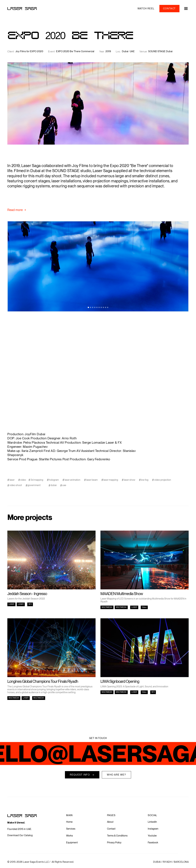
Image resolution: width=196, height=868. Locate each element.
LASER (11, 604)
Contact (111, 829)
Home (69, 822)
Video (144, 607)
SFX (30, 604)
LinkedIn (152, 822)
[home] (22, 9)
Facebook (153, 843)
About (110, 822)
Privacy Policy (114, 843)
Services (71, 829)
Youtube (152, 836)
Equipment (72, 843)
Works (70, 836)
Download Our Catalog (20, 835)
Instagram (153, 829)
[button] (184, 9)
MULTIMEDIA (107, 607)
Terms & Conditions (117, 836)
